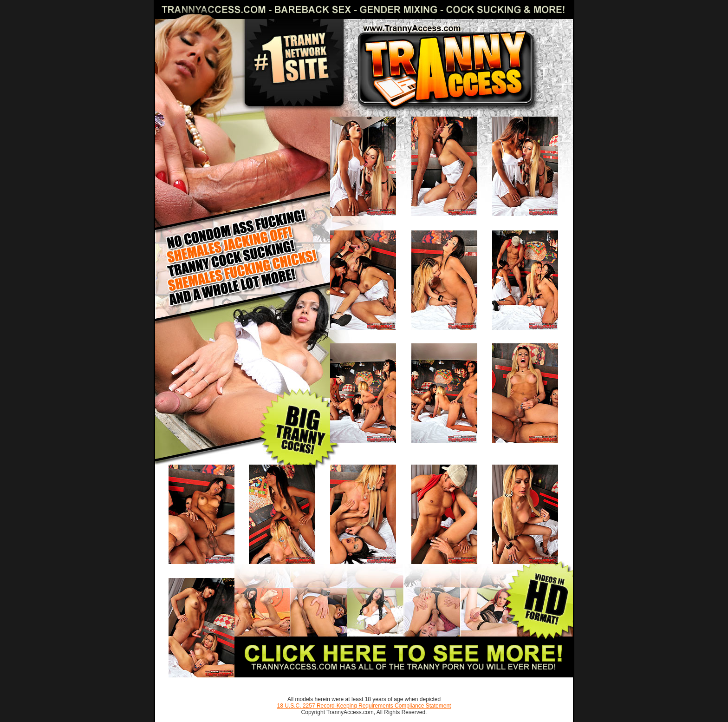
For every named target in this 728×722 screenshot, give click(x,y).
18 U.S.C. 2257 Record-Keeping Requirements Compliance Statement (364, 706)
